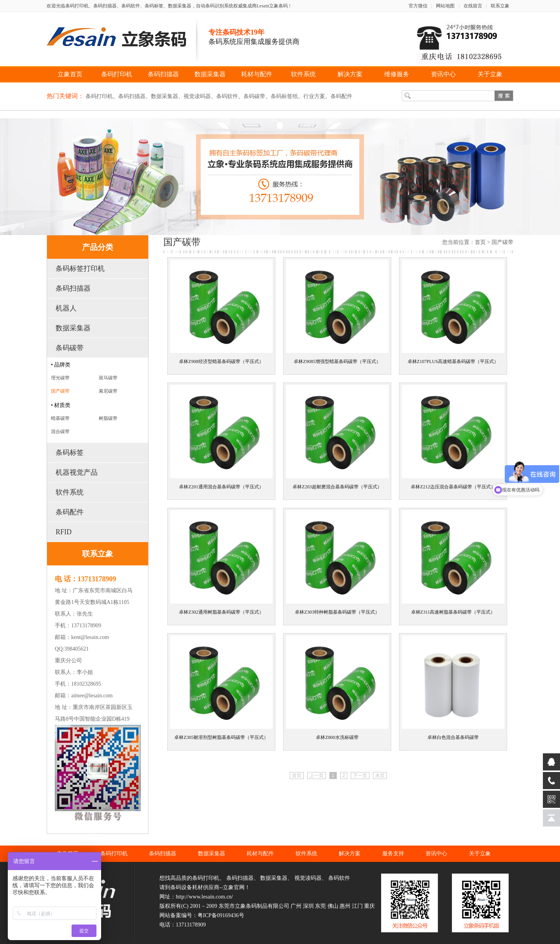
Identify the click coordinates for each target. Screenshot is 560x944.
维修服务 (397, 74)
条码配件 (341, 96)
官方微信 (418, 6)
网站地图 (445, 6)
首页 (480, 242)
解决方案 (350, 74)
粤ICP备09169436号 (221, 915)
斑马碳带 (108, 378)
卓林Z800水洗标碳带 (337, 737)
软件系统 (303, 74)
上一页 (317, 776)
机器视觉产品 (77, 472)
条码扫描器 (163, 74)
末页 (380, 776)
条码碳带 (254, 96)
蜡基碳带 (60, 418)
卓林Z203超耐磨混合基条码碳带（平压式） (337, 487)
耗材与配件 (257, 74)
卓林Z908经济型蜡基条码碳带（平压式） (221, 361)
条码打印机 (117, 74)
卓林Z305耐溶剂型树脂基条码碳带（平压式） (221, 737)
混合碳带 (60, 432)
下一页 (360, 776)
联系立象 (500, 6)
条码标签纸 (284, 96)
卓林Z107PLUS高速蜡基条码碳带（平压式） (453, 361)
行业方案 (314, 96)
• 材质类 (61, 405)
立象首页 (70, 74)
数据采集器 (210, 74)
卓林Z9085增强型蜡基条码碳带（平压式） (337, 361)
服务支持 (393, 854)
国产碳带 (60, 391)
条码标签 (70, 453)
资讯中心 (443, 74)
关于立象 (490, 74)
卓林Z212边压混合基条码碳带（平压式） (453, 487)
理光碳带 (60, 378)
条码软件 (227, 96)
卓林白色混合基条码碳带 (453, 737)
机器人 (66, 308)
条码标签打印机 (80, 268)
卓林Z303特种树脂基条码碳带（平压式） (337, 612)
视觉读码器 (197, 96)
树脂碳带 (108, 418)
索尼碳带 (108, 391)
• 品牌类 (61, 365)
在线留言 (473, 6)
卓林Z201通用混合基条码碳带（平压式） (221, 487)
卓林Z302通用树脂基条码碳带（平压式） (221, 612)
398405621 (76, 649)
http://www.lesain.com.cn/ (204, 897)
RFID (64, 532)
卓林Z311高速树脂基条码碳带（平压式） (453, 612)
